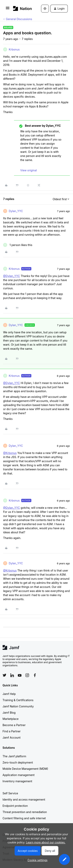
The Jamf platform (14, 756)
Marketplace (11, 719)
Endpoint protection (15, 806)
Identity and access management (24, 799)
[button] (8, 9)
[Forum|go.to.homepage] (21, 8)
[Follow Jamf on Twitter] (4, 675)
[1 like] (18, 245)
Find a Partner (12, 731)
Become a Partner (14, 725)
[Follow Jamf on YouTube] (20, 675)
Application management (18, 775)
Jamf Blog (9, 713)
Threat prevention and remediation (25, 812)
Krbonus (14, 49)
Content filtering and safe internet (24, 818)
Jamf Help (9, 694)
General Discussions (19, 19)
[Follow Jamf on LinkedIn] (12, 675)
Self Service (10, 793)
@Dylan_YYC (11, 276)
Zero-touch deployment (18, 762)
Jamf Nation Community (18, 706)
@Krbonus (10, 453)
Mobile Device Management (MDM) (25, 769)
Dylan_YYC (16, 211)
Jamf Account (11, 737)
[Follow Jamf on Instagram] (27, 675)
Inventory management (17, 781)
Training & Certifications (18, 700)
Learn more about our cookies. (46, 842)
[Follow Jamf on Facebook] (35, 675)
